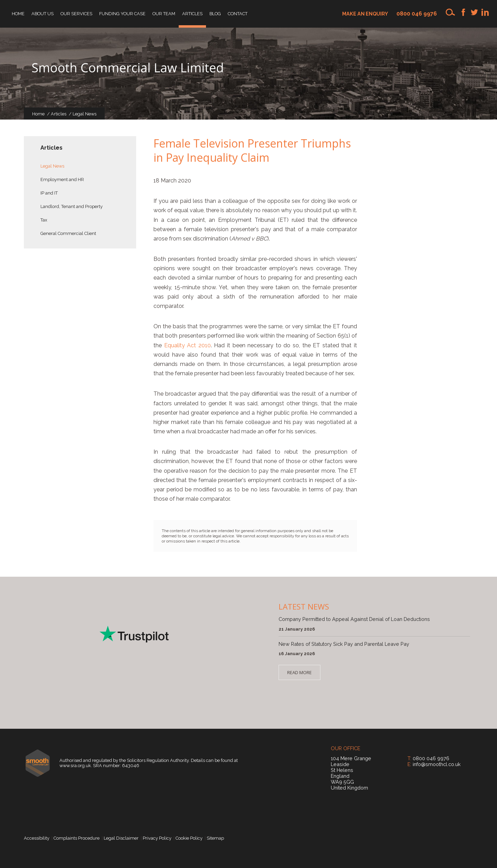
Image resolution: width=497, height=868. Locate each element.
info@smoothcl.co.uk (437, 764)
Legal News (85, 114)
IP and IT (49, 193)
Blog (215, 14)
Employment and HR (62, 180)
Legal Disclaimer (121, 838)
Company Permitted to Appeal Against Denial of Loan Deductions (354, 619)
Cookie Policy (189, 838)
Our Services (76, 14)
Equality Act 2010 (187, 345)
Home (18, 14)
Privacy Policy (157, 838)
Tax (44, 220)
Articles (192, 14)
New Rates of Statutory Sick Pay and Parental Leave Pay (344, 644)
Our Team (164, 14)
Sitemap (215, 838)
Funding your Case (122, 14)
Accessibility (37, 838)
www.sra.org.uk (75, 766)
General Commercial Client (68, 233)
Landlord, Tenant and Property (72, 206)
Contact (238, 14)
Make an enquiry (365, 14)
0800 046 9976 (417, 14)
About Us (43, 14)
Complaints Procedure (77, 838)
